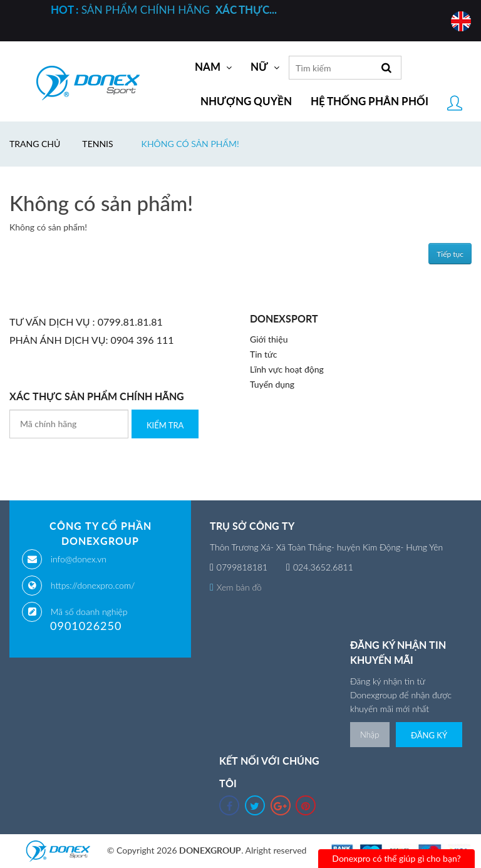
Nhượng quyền (246, 102)
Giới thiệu (269, 339)
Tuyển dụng (272, 384)
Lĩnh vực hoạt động (287, 369)
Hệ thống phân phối (370, 102)
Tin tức (264, 354)
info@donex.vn (79, 559)
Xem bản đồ (236, 587)
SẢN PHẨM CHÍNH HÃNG (164, 10)
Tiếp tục (450, 254)
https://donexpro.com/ (93, 585)
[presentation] (105, 463)
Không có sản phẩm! (190, 144)
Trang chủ (35, 144)
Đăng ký (429, 735)
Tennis (97, 144)
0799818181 (242, 567)
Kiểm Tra (165, 425)
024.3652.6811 (323, 567)
